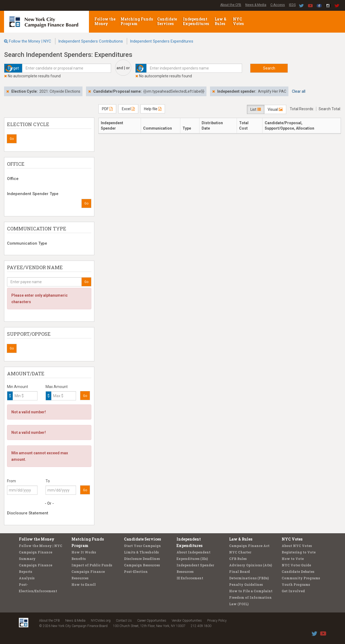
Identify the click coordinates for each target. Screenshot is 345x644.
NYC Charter (240, 552)
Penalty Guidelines (246, 584)
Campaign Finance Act (249, 546)
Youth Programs (296, 584)
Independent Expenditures (196, 21)
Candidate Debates (298, 572)
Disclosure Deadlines (142, 559)
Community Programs (301, 578)
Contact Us (124, 621)
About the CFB (231, 5)
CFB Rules (238, 559)
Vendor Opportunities (187, 621)
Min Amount (18, 387)
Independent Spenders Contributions (91, 41)
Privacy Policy (217, 621)
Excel (128, 109)
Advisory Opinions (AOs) (251, 565)
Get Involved (293, 591)
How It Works (84, 552)
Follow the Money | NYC (30, 41)
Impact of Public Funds (92, 565)
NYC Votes (239, 21)
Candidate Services (167, 21)
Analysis (27, 578)
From (11, 481)
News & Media (256, 5)
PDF (107, 109)
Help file (153, 109)
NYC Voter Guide (296, 565)
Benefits (79, 559)
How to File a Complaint (251, 591)
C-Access (278, 5)
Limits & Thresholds (141, 552)
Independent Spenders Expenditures (162, 41)
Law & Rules (220, 21)
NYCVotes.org (101, 621)
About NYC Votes (297, 546)
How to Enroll (84, 584)
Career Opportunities (152, 621)
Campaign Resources (142, 565)
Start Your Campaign (142, 546)
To (48, 481)
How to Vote (293, 559)
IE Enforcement (190, 578)
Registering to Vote (299, 552)
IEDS (292, 5)
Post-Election (136, 572)
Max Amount (57, 387)
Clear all (299, 91)
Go (12, 139)
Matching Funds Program (137, 21)
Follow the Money (105, 21)
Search (269, 68)
